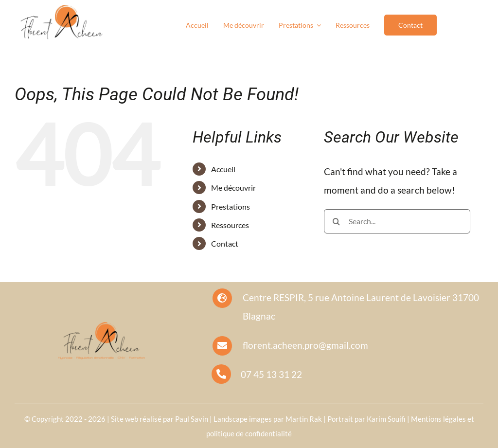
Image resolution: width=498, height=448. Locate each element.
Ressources (230, 225)
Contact (225, 243)
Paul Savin (192, 419)
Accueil (223, 169)
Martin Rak (304, 419)
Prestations (231, 206)
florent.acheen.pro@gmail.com (305, 345)
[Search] (336, 221)
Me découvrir (233, 188)
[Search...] (397, 221)
